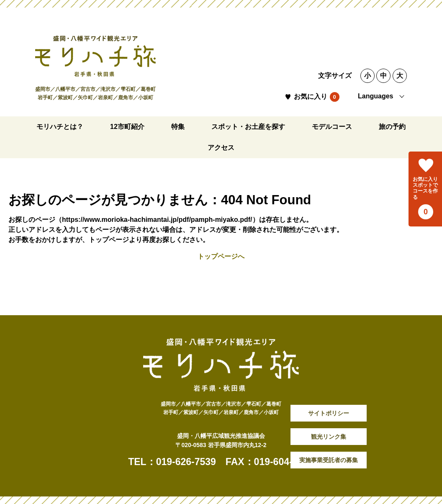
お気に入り (311, 96)
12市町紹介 (127, 127)
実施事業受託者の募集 (329, 460)
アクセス (221, 148)
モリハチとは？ (60, 127)
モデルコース (332, 127)
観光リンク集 (329, 437)
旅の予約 (392, 127)
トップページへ (221, 256)
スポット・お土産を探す (248, 127)
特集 (178, 127)
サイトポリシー (329, 413)
